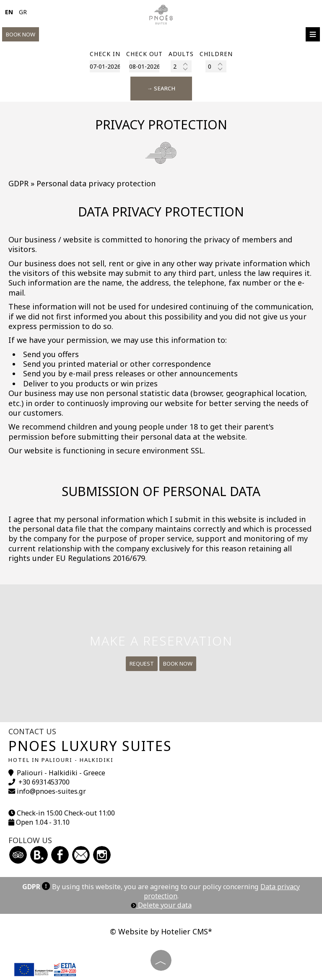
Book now (21, 34)
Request (142, 664)
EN (9, 12)
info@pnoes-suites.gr (51, 791)
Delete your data (161, 905)
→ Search (161, 88)
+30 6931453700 (44, 782)
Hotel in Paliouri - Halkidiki (61, 760)
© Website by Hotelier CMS (159, 931)
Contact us (32, 731)
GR (23, 12)
